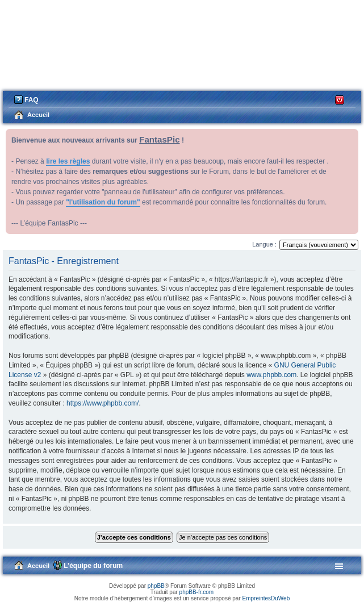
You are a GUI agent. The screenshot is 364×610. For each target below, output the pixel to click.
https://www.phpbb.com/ (102, 403)
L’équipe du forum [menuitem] (93, 566)
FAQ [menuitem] (32, 100)
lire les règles (68, 161)
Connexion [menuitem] (340, 99)
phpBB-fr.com (197, 592)
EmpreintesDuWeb (266, 598)
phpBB (156, 586)
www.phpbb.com (271, 375)
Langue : (264, 244)
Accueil (38, 566)
